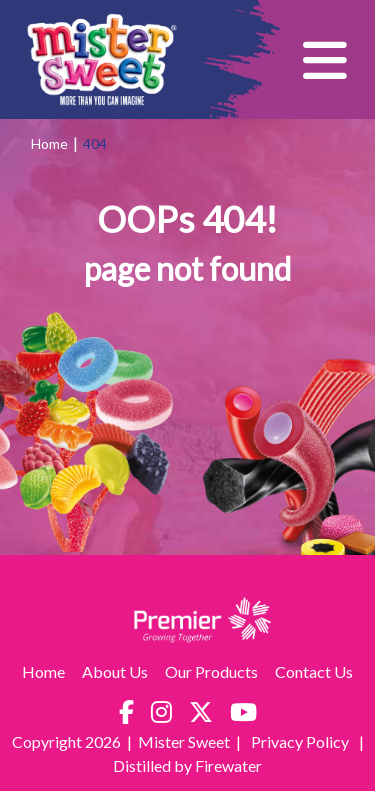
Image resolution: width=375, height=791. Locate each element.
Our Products (211, 671)
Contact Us (314, 671)
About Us (115, 671)
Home (49, 143)
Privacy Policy (301, 741)
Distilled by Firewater (187, 765)
